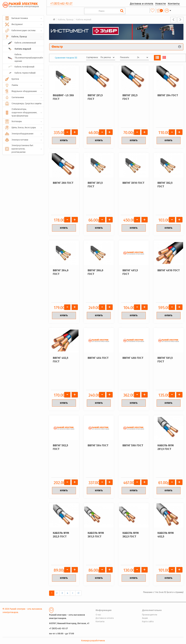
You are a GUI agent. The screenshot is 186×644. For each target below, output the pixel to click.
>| (78, 593)
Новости (161, 4)
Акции (145, 618)
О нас (98, 615)
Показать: (125, 57)
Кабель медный (84, 20)
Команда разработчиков (93, 641)
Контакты (174, 4)
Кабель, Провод (66, 20)
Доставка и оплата (142, 4)
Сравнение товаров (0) (66, 58)
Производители (150, 615)
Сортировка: (92, 57)
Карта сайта (148, 622)
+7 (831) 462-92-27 (61, 3)
